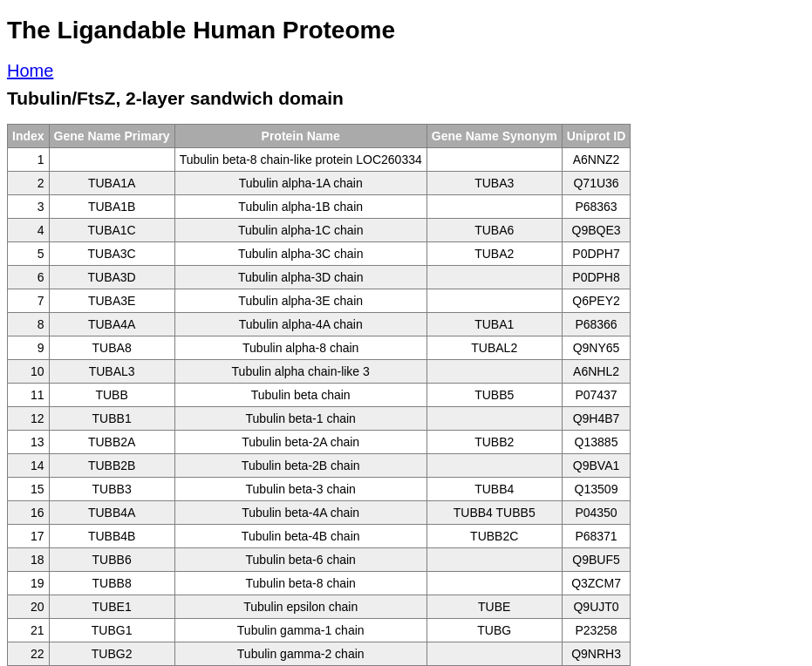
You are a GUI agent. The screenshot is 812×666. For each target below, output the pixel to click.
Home (30, 71)
